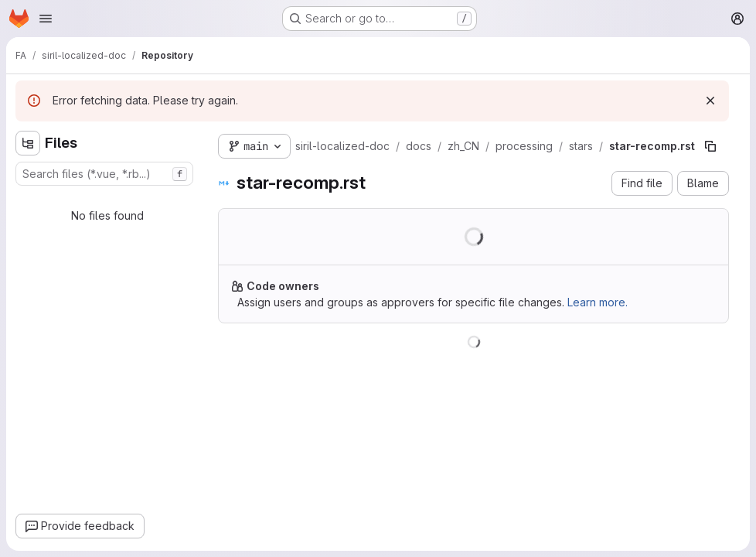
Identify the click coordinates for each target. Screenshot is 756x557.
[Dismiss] (710, 101)
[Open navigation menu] (46, 19)
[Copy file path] (710, 146)
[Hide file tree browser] (28, 143)
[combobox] (104, 174)
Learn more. (598, 302)
